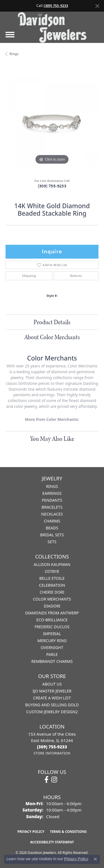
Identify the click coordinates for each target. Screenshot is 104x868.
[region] (52, 119)
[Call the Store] (52, 747)
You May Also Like (52, 439)
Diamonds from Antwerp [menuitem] (52, 613)
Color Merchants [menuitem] (52, 599)
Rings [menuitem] (52, 486)
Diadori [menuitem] (52, 606)
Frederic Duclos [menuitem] (52, 627)
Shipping (29, 276)
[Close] (97, 6)
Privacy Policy (31, 832)
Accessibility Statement (52, 842)
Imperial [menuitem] (52, 634)
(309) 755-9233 (52, 186)
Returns (76, 276)
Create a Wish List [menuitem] (52, 698)
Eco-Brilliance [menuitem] (52, 620)
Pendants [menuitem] (52, 500)
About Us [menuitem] (52, 684)
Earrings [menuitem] (52, 493)
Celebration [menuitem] (52, 585)
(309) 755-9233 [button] (56, 6)
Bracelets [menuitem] (52, 507)
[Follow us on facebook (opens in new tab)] (46, 780)
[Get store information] (52, 753)
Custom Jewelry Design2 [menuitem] (52, 712)
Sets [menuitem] (52, 542)
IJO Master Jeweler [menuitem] (52, 691)
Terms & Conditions (68, 832)
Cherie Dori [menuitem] (52, 592)
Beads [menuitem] (52, 528)
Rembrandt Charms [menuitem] (52, 661)
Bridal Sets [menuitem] (52, 535)
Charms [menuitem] (52, 521)
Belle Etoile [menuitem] (52, 578)
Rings (14, 54)
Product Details (52, 322)
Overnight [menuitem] (52, 647)
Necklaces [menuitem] (52, 514)
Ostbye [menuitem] (52, 571)
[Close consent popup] (95, 859)
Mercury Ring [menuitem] (52, 641)
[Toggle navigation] (10, 35)
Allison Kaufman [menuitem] (52, 564)
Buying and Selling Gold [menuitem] (52, 705)
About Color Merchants (52, 337)
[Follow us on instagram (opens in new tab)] (54, 780)
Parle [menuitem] (52, 654)
